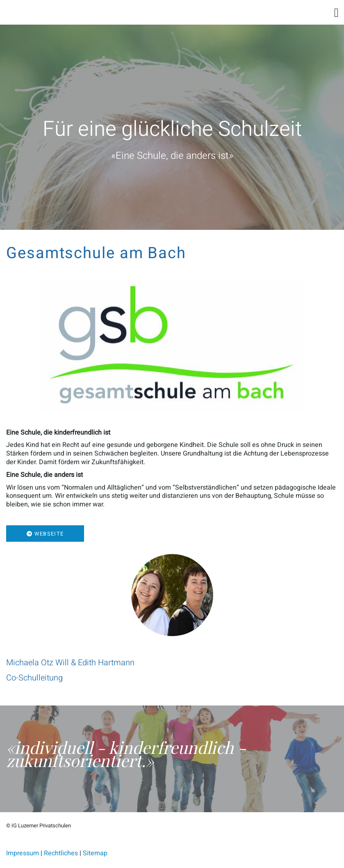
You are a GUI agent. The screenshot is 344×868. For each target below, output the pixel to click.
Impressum (23, 853)
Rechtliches (61, 853)
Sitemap (95, 853)
